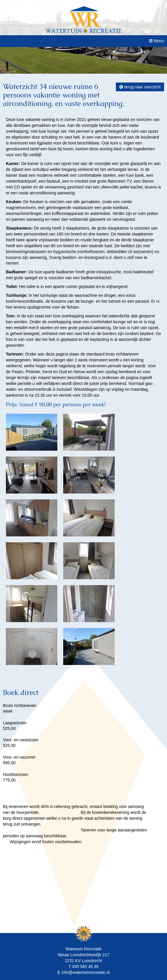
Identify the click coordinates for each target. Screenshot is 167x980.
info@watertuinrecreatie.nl (86, 972)
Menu (157, 41)
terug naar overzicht (140, 87)
